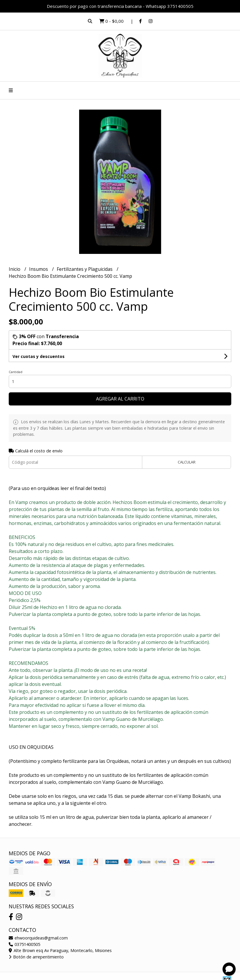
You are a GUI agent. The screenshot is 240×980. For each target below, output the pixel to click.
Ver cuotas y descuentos (39, 356)
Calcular (187, 462)
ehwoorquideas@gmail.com (38, 938)
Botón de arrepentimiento (36, 957)
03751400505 (24, 944)
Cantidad (16, 372)
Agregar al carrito (120, 399)
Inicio (15, 269)
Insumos (39, 269)
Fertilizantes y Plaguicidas (85, 269)
